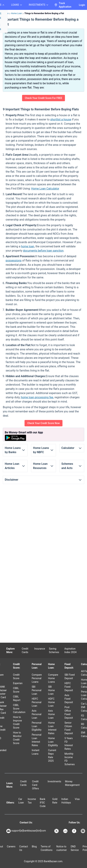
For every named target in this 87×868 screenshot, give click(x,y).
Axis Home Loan (52, 714)
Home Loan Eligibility (53, 742)
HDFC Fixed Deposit (69, 687)
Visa (77, 799)
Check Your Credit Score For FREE (44, 98)
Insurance (40, 649)
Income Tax (32, 801)
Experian (18, 683)
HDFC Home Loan (52, 702)
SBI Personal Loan (37, 690)
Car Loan (21, 801)
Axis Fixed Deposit (69, 699)
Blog (34, 846)
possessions (14, 261)
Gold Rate (55, 801)
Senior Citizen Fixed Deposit (69, 728)
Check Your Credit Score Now (44, 423)
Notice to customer (62, 848)
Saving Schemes (54, 650)
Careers (11, 846)
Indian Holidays (66, 801)
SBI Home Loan (52, 690)
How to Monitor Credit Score (17, 738)
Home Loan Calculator (45, 189)
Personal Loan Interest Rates (37, 740)
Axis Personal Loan (37, 714)
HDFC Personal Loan (37, 702)
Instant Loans (36, 752)
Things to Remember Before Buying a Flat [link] (44, 13)
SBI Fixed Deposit (70, 677)
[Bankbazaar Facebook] (74, 831)
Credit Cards (25, 650)
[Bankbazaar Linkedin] (66, 831)
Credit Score (16, 677)
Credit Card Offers (36, 785)
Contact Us (24, 848)
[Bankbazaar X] (57, 831)
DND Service (75, 848)
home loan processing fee (37, 397)
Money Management (72, 783)
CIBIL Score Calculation (19, 709)
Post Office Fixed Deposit (69, 712)
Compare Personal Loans (37, 678)
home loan (28, 246)
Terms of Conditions (46, 848)
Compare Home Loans (53, 678)
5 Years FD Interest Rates (69, 744)
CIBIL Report (17, 698)
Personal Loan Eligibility (37, 726)
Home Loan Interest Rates (52, 728)
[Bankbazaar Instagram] (83, 831)
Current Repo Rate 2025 (52, 756)
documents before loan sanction (43, 251)
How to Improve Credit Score (18, 722)
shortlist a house (61, 119)
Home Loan (16, 13)
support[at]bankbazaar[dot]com (26, 831)
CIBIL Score (16, 690)
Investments (54, 781)
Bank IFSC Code (43, 803)
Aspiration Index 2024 (70, 650)
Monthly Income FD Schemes (70, 759)
